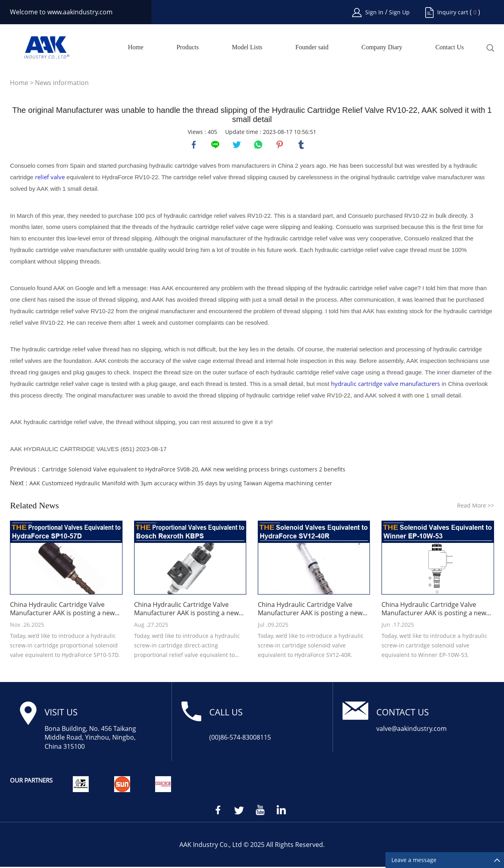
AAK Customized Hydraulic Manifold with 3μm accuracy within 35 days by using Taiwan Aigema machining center (181, 484)
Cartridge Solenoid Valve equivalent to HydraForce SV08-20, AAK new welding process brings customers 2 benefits (194, 470)
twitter (237, 145)
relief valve (50, 178)
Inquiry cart (453, 12)
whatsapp (259, 145)
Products (188, 47)
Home (136, 47)
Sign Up (399, 12)
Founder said (312, 47)
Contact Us (450, 47)
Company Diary (382, 47)
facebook (195, 145)
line (216, 145)
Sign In (375, 12)
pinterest (280, 145)
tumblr (302, 145)
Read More (476, 507)
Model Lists (247, 47)
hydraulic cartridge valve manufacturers (385, 385)
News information (62, 83)
